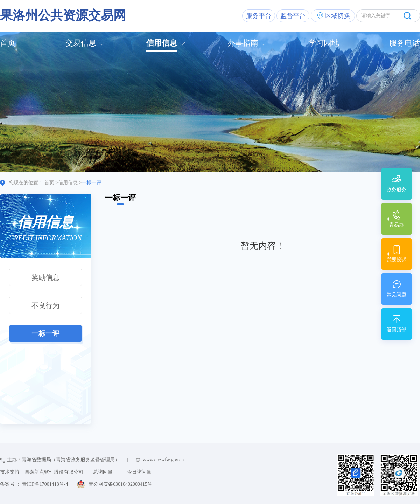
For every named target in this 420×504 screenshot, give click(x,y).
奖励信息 (45, 277)
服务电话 (405, 43)
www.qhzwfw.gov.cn (163, 460)
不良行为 (45, 305)
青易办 (397, 225)
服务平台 (259, 16)
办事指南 (243, 43)
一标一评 (45, 333)
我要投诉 (397, 260)
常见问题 (397, 295)
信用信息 (162, 43)
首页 (8, 43)
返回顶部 (397, 330)
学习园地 (324, 43)
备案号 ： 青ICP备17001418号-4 (34, 484)
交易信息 (81, 43)
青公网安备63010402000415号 (120, 484)
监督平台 (293, 16)
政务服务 (397, 190)
